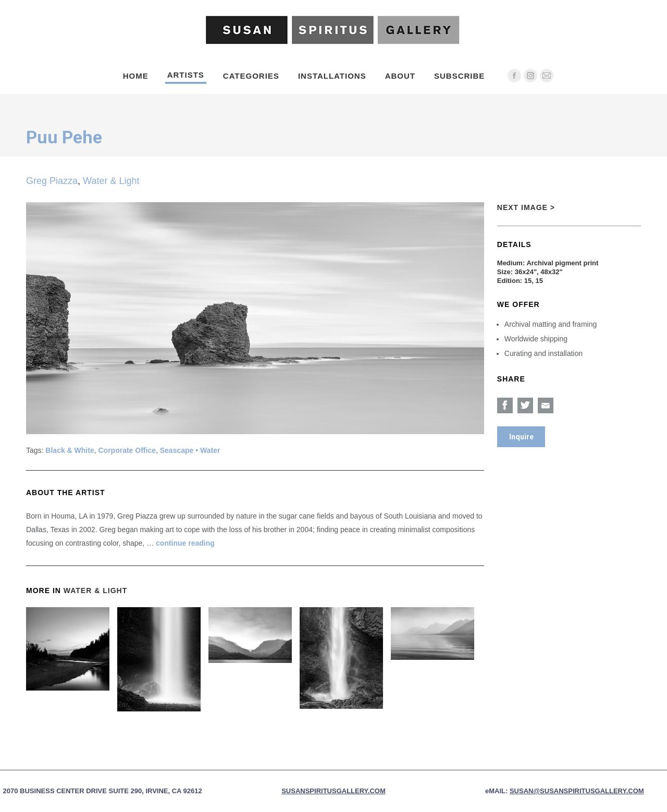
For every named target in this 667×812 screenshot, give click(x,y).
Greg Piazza (52, 181)
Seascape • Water (190, 450)
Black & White (70, 450)
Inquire (521, 437)
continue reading (185, 543)
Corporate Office (127, 450)
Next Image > (526, 207)
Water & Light (111, 181)
